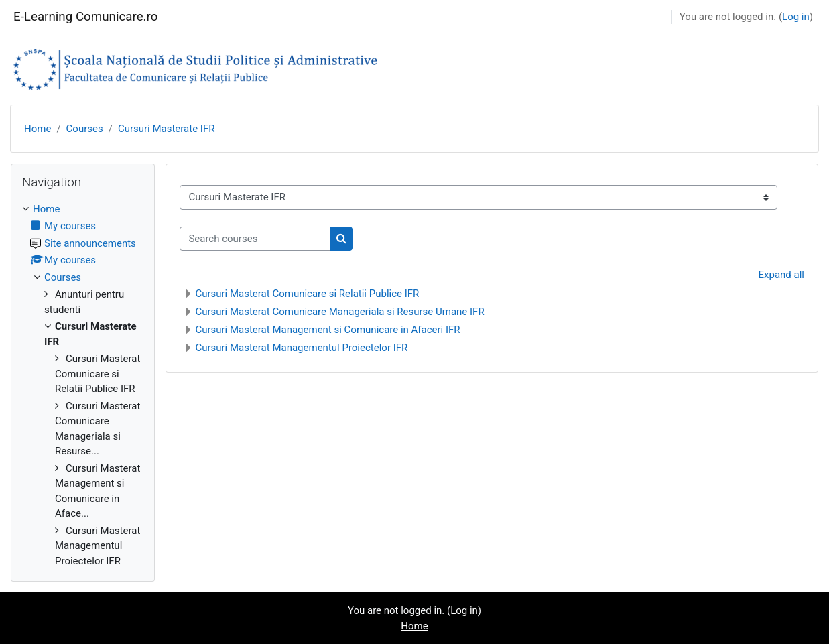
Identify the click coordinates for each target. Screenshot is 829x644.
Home (38, 129)
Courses (85, 129)
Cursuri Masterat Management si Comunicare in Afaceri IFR (327, 330)
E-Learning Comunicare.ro (85, 17)
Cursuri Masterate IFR (167, 129)
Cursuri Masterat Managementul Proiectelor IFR (301, 348)
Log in (796, 17)
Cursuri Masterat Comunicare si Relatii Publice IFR (307, 294)
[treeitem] (83, 385)
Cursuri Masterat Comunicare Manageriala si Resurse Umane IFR (339, 312)
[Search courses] (255, 239)
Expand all (781, 275)
